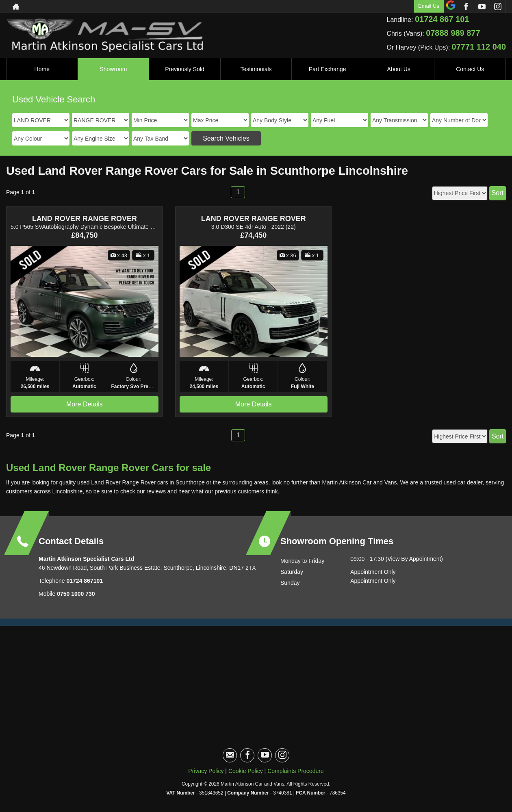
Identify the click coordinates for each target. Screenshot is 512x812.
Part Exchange (328, 69)
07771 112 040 (479, 47)
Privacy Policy (206, 771)
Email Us (429, 6)
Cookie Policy (246, 771)
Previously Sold (185, 69)
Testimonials (256, 69)
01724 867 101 (442, 19)
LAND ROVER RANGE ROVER (85, 219)
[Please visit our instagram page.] (498, 7)
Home (42, 69)
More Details (85, 404)
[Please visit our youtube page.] (482, 7)
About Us (399, 69)
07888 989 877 (453, 33)
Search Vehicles (226, 138)
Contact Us (470, 69)
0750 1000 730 (76, 594)
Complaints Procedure (296, 771)
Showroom (113, 69)
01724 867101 (84, 581)
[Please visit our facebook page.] (466, 7)
